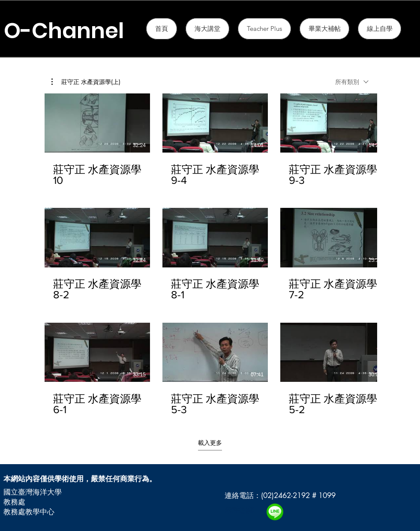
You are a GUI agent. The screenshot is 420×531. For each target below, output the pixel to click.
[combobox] (352, 82)
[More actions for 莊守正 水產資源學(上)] (86, 82)
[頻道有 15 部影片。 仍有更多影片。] (210, 255)
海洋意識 (239, 510)
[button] (264, 29)
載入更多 (210, 443)
